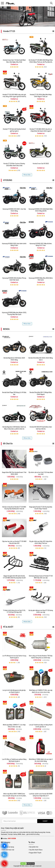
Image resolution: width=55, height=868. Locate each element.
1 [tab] (25, 25)
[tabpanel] (27, 16)
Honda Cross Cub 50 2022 (41, 164)
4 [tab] (30, 25)
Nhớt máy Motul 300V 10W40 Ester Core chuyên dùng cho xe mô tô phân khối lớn (14, 796)
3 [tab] (28, 25)
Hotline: (9, 839)
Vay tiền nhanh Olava (36, 850)
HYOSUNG (8, 180)
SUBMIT (45, 821)
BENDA (6, 329)
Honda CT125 (9, 31)
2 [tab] (27, 25)
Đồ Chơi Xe (8, 444)
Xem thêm (27, 175)
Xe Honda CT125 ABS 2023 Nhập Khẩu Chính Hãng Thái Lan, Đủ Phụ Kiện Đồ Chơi (41, 62)
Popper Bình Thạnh (35, 853)
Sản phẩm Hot (34, 847)
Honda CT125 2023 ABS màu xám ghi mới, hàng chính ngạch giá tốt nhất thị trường (14, 96)
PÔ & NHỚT (8, 627)
